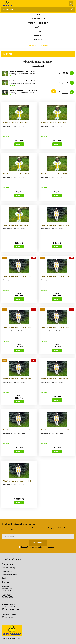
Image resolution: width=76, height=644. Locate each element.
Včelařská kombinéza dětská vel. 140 (22, 81)
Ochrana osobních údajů (10, 575)
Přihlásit (32, 45)
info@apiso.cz (10, 617)
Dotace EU (38, 31)
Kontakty (38, 40)
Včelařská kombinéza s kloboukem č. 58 (23, 90)
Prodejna (38, 36)
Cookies (5, 578)
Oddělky (38, 27)
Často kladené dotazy (9, 564)
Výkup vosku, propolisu (38, 23)
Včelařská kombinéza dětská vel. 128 (22, 71)
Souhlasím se (37, 547)
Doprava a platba (38, 19)
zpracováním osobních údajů (43, 547)
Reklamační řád (7, 571)
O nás (38, 15)
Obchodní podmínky (9, 568)
